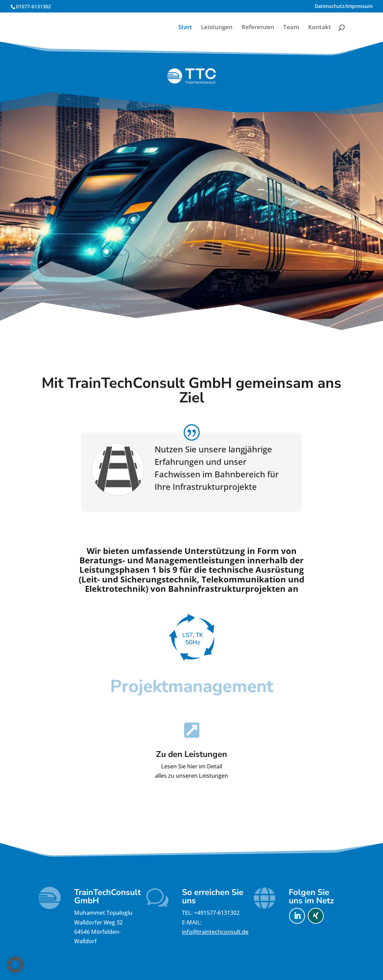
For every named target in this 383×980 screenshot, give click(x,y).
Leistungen (217, 28)
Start (185, 28)
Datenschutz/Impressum (344, 7)
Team (291, 28)
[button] (15, 965)
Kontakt (320, 28)
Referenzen (258, 28)
